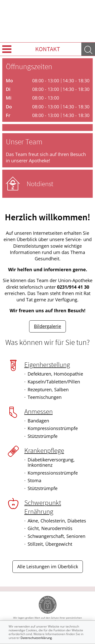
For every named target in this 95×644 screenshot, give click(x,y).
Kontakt (48, 49)
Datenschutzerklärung (36, 638)
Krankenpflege (44, 450)
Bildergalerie (48, 326)
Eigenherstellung (47, 364)
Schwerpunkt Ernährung (43, 507)
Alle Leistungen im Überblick (48, 567)
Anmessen (39, 411)
